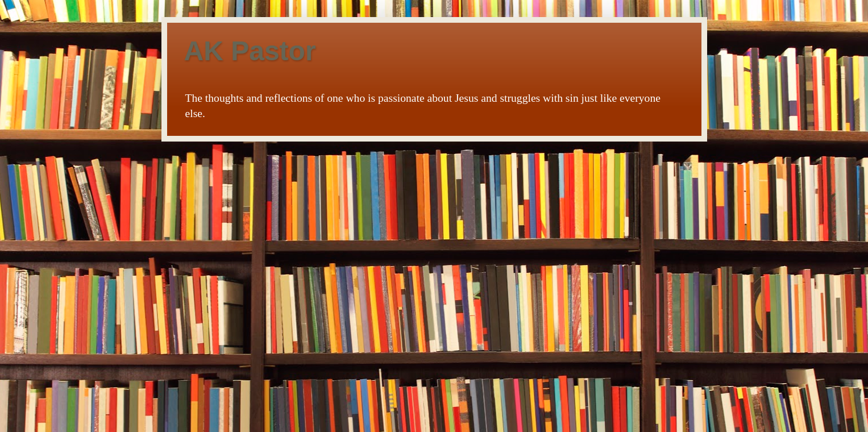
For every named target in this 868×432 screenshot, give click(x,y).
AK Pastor (250, 51)
